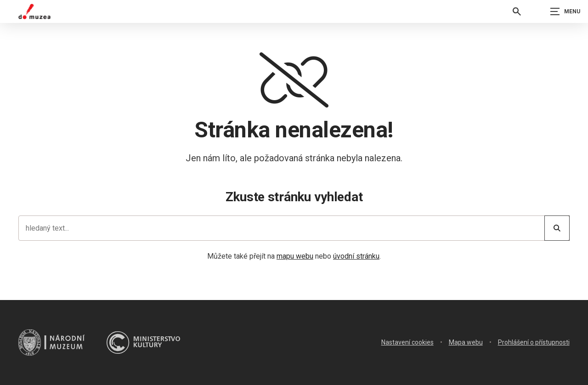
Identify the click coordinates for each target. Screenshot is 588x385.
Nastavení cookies (407, 342)
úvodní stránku (356, 256)
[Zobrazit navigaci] (565, 11)
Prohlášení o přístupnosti (534, 342)
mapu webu (295, 256)
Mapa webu (466, 342)
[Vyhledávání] (517, 11)
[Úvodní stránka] (34, 11)
